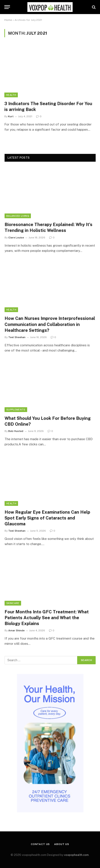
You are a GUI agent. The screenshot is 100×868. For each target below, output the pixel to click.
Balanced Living (18, 216)
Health (11, 95)
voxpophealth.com (76, 855)
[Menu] (7, 7)
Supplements (16, 410)
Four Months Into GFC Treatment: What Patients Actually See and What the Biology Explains (47, 618)
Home (8, 20)
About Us (62, 844)
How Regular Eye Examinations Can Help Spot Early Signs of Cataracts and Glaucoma (47, 518)
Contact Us (40, 844)
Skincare (13, 603)
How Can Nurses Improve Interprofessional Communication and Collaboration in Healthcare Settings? (50, 324)
